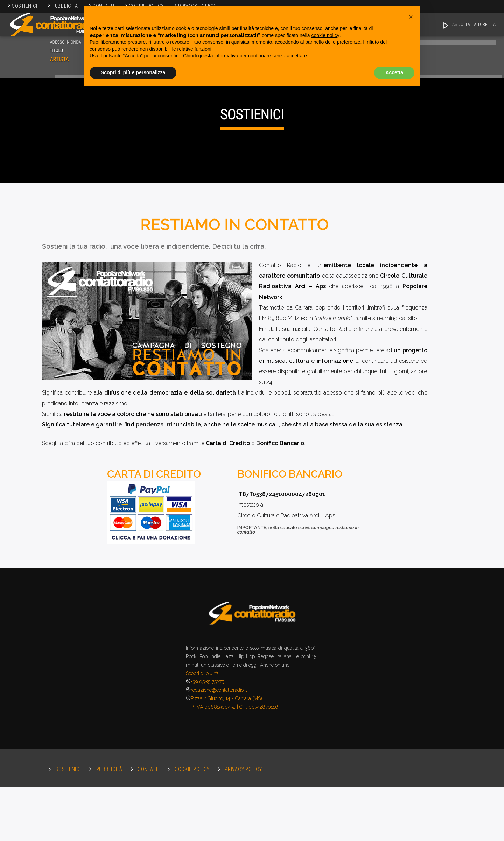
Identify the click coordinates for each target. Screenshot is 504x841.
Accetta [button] (394, 72)
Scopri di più (202, 831)
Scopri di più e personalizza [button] (133, 72)
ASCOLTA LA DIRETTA (469, 26)
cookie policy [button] (325, 35)
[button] (411, 17)
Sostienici (22, 6)
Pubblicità (62, 6)
